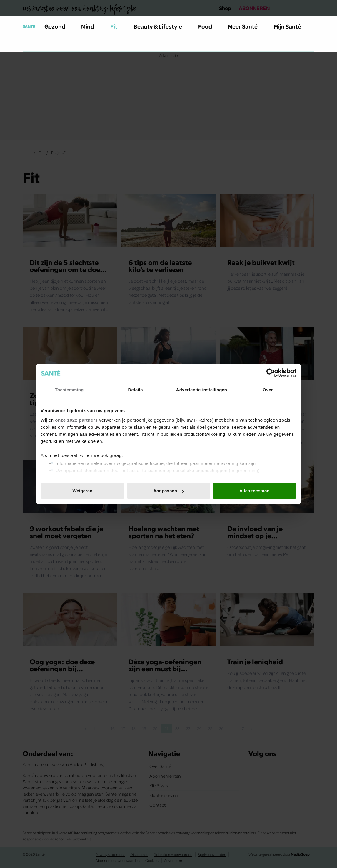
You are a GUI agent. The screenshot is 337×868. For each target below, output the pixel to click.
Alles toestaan (255, 491)
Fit (117, 26)
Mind (91, 26)
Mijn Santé (292, 26)
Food (208, 26)
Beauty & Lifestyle (161, 26)
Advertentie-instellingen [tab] (202, 390)
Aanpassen (169, 491)
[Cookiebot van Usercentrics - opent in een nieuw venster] (271, 373)
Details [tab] (136, 390)
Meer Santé (246, 26)
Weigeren (82, 491)
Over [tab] (268, 390)
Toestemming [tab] (69, 390)
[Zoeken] (27, 44)
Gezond (58, 26)
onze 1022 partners (76, 420)
